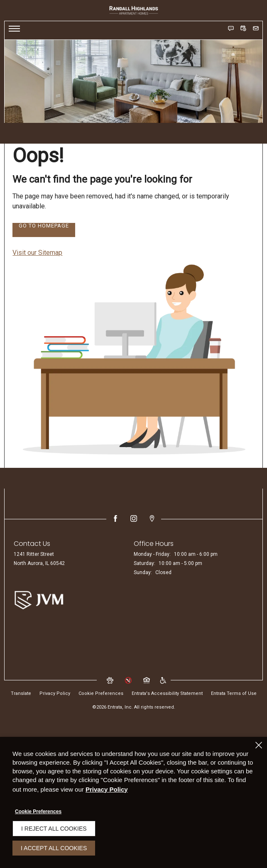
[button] (231, 28)
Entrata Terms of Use (234, 693)
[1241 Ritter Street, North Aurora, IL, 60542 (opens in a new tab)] (39, 559)
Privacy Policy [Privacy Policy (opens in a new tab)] (55, 693)
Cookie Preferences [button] (101, 693)
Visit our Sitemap (37, 253)
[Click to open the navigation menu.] (14, 30)
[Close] (259, 745)
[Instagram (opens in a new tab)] (134, 518)
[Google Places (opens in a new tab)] (152, 518)
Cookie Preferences (38, 812)
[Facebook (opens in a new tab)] (115, 518)
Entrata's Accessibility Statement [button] (167, 693)
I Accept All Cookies (54, 848)
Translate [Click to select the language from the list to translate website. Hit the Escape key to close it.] (21, 693)
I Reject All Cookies (54, 829)
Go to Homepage (44, 226)
